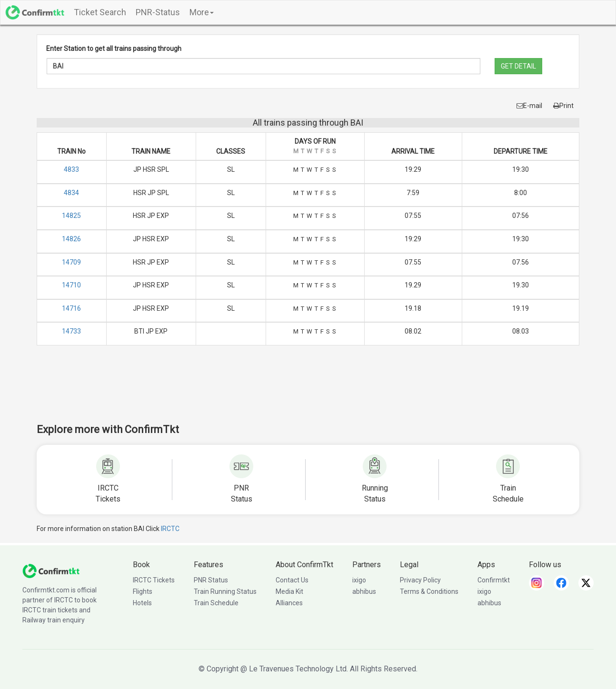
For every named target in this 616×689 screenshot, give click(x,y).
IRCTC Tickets (154, 580)
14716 (71, 308)
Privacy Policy (420, 580)
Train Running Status (225, 591)
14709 (71, 262)
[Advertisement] (308, 391)
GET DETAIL (518, 66)
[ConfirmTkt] (51, 570)
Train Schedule (216, 603)
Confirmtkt (494, 580)
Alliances (289, 603)
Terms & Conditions (429, 591)
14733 (71, 331)
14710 (71, 285)
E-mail (529, 106)
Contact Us (292, 580)
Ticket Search (100, 12)
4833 (71, 169)
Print (563, 106)
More (202, 12)
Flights (143, 591)
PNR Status (211, 580)
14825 (71, 216)
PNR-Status (158, 12)
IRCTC (170, 529)
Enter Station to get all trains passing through (114, 49)
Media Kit (289, 591)
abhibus (364, 591)
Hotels (142, 603)
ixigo (359, 580)
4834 (71, 193)
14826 (71, 239)
